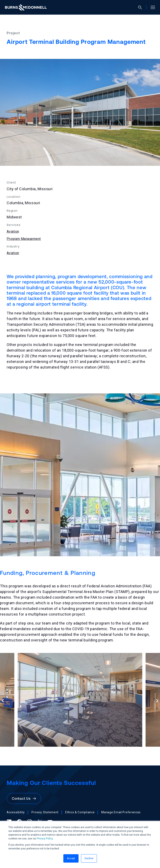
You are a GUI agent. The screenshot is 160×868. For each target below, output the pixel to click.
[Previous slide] (3, 701)
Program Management (24, 239)
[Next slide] (157, 701)
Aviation (13, 231)
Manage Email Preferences (121, 812)
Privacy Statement (45, 812)
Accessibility (16, 812)
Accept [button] (71, 858)
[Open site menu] (151, 7)
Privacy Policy (45, 839)
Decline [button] (89, 858)
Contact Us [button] (24, 798)
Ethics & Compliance (80, 812)
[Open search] (142, 7)
